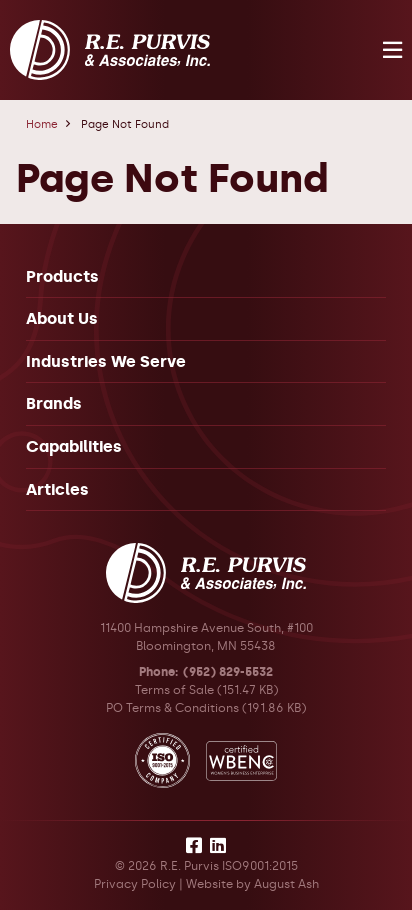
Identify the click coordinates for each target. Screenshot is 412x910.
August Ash (286, 884)
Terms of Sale (174, 690)
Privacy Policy (135, 884)
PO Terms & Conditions (172, 708)
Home (42, 124)
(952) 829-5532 (228, 672)
